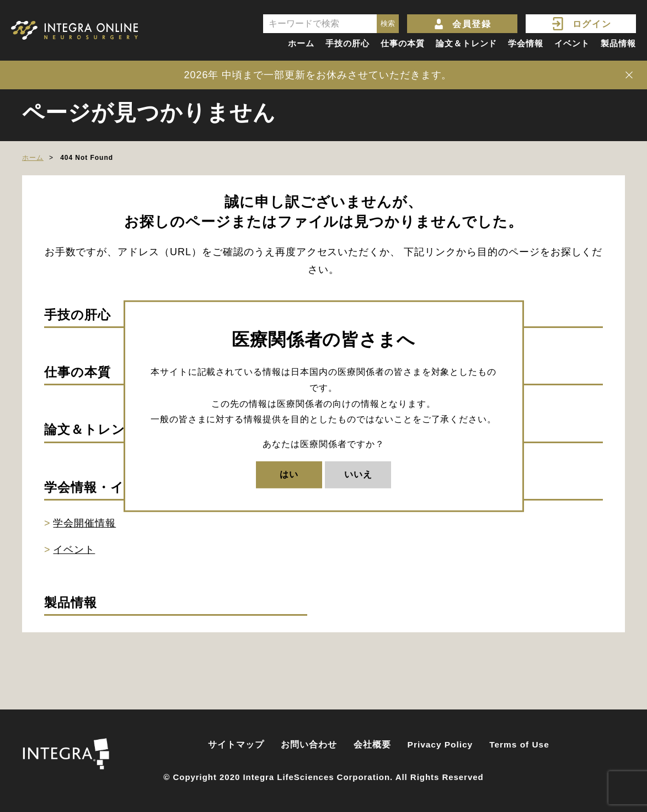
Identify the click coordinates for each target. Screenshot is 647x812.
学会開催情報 (84, 523)
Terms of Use (519, 744)
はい (289, 474)
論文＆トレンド (467, 43)
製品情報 (618, 43)
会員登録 (472, 24)
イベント (572, 43)
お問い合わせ (309, 744)
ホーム (301, 43)
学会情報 (526, 43)
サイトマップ (236, 744)
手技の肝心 (347, 43)
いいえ (358, 474)
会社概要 (372, 744)
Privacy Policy (440, 744)
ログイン (592, 24)
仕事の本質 (403, 43)
